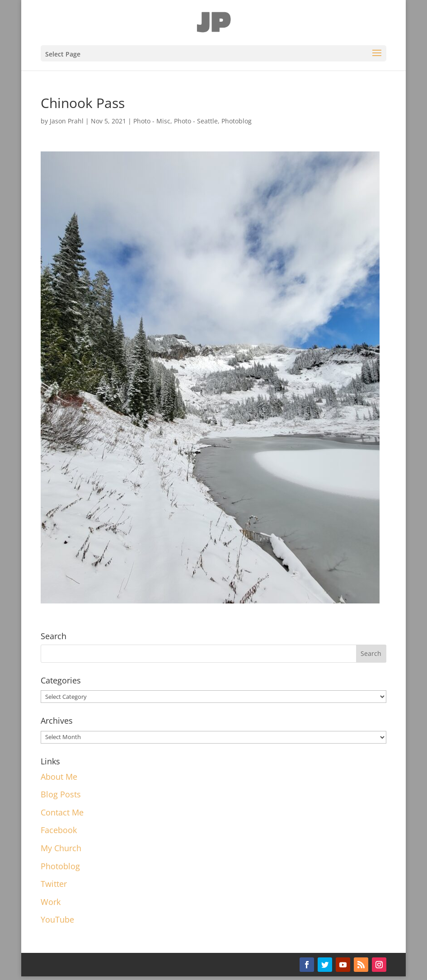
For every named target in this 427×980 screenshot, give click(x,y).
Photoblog (237, 121)
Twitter (54, 884)
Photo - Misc (152, 121)
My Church (61, 848)
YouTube (57, 919)
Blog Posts (61, 794)
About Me (59, 777)
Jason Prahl (67, 121)
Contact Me (62, 812)
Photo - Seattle (196, 121)
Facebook (59, 830)
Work (51, 902)
